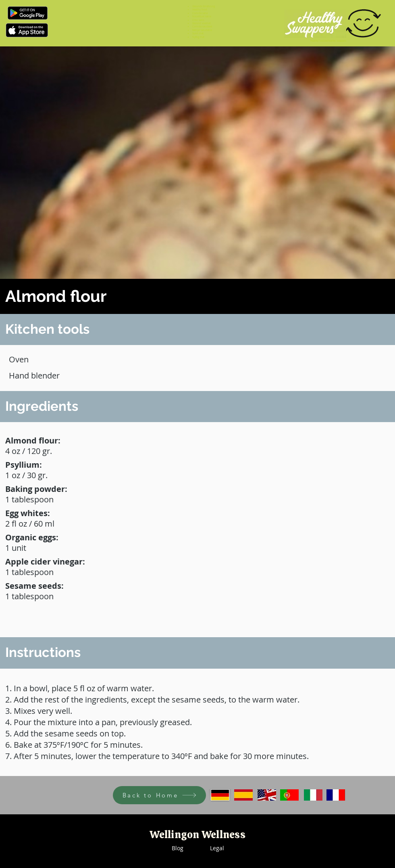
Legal (217, 848)
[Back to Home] (159, 795)
